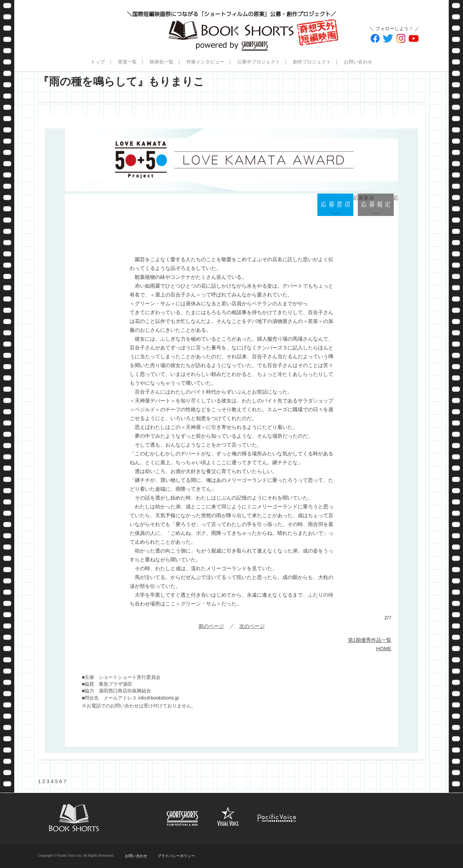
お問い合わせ (358, 62)
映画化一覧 (162, 62)
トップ (98, 62)
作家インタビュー (205, 62)
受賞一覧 (127, 62)
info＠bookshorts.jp (159, 698)
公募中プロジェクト (259, 62)
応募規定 (376, 205)
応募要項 (335, 205)
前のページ (211, 626)
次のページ (252, 626)
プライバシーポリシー (176, 856)
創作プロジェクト (312, 62)
